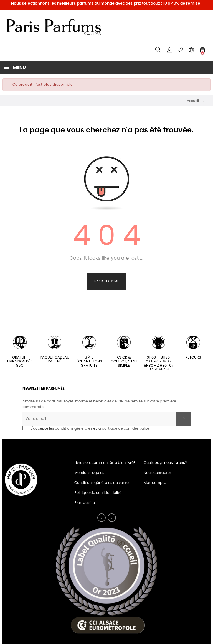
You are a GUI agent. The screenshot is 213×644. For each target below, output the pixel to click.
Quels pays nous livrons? (165, 463)
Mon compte (155, 483)
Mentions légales (89, 473)
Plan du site (85, 503)
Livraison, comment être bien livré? (105, 463)
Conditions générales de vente (102, 483)
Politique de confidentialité (98, 493)
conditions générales (74, 429)
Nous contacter (157, 473)
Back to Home (107, 281)
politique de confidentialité (125, 429)
